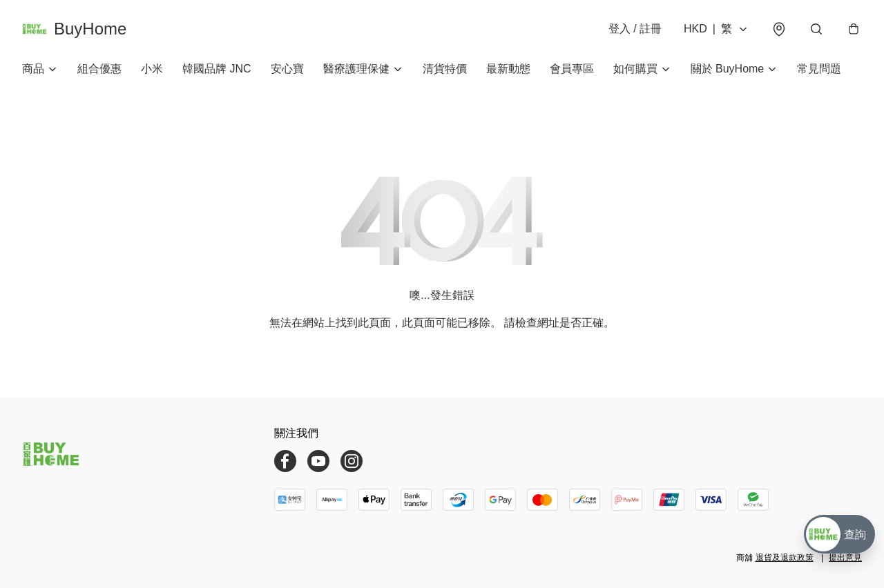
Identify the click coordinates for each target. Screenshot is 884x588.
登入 (635, 29)
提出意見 (845, 558)
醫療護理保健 (356, 69)
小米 (152, 69)
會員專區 (572, 69)
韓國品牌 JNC (217, 69)
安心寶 (287, 69)
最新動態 (508, 69)
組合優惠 (99, 69)
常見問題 (819, 69)
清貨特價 (445, 69)
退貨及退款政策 (785, 558)
